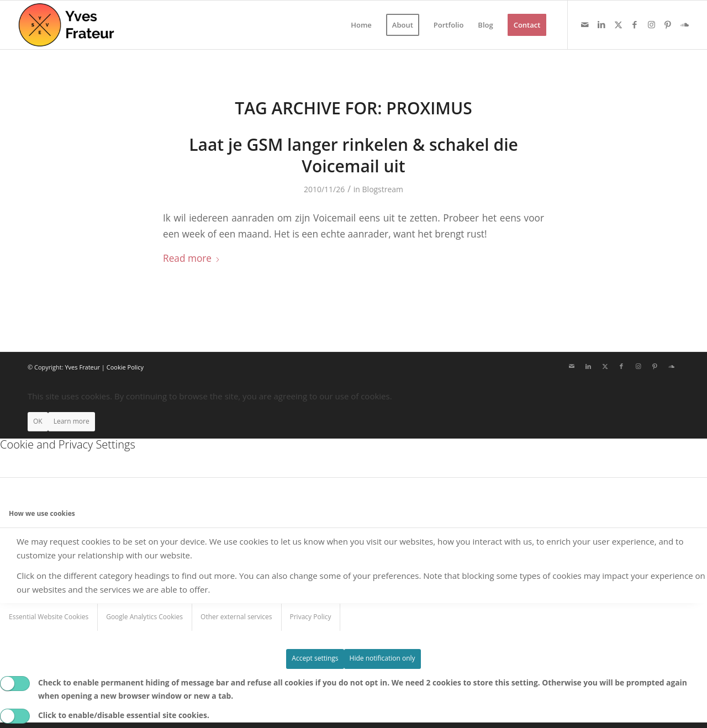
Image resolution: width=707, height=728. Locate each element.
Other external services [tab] (236, 617)
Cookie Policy (125, 367)
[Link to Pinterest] (668, 24)
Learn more (72, 421)
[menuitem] (361, 25)
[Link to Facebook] (635, 24)
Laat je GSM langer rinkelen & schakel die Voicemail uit (353, 155)
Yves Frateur (82, 367)
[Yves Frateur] (67, 25)
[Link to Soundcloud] (684, 24)
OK (38, 421)
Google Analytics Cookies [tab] (144, 617)
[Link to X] (618, 24)
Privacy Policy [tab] (311, 617)
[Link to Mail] (585, 24)
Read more (192, 258)
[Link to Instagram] (651, 24)
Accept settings (315, 658)
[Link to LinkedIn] (602, 24)
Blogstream (383, 189)
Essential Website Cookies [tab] (49, 617)
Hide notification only (382, 658)
